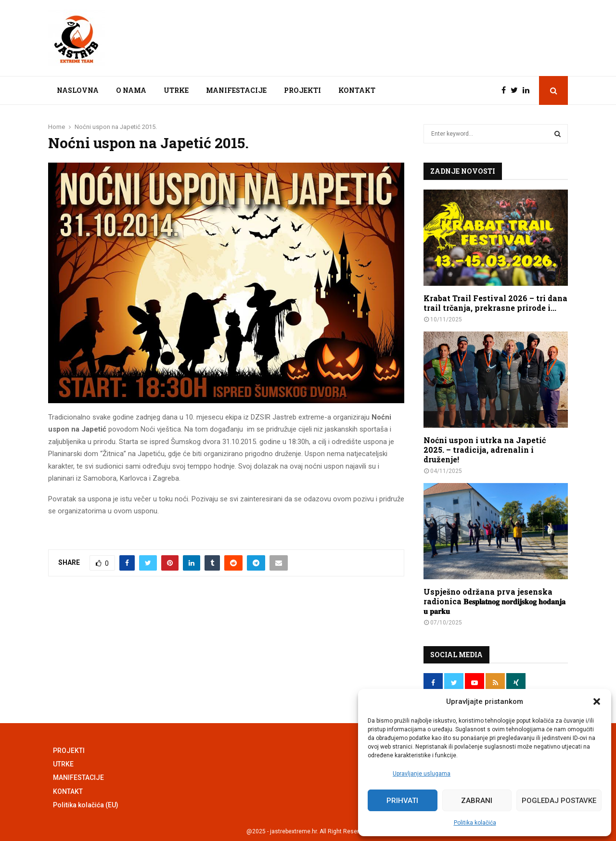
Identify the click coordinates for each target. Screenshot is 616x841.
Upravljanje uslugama (422, 774)
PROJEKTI (302, 90)
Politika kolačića (475, 823)
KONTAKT (357, 90)
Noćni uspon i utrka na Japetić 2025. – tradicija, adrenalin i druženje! (485, 450)
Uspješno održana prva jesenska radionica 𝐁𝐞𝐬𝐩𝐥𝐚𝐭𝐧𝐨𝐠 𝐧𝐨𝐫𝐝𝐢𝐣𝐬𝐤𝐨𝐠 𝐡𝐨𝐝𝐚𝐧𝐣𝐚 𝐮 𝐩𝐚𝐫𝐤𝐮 (494, 601)
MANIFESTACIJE (236, 90)
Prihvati (402, 801)
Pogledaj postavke (559, 801)
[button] (597, 701)
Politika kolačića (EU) (86, 805)
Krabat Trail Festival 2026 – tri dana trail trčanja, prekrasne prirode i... (495, 303)
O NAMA (131, 90)
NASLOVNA (78, 90)
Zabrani (477, 801)
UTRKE (176, 90)
